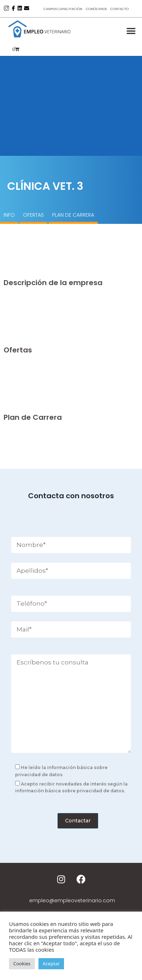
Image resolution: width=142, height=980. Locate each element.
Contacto (120, 9)
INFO (9, 215)
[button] (131, 31)
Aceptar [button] (51, 964)
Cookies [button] (22, 964)
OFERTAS (33, 215)
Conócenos (96, 9)
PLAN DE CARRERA (73, 215)
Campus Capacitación (63, 9)
